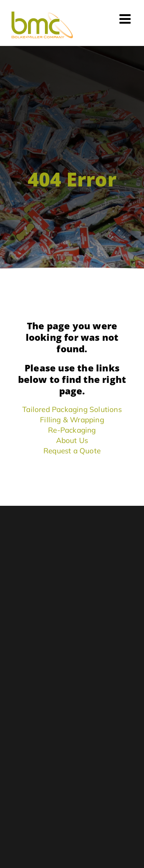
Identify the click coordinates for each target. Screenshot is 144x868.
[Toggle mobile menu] (126, 19)
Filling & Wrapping (72, 420)
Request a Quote (72, 451)
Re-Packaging (72, 430)
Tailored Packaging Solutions (72, 409)
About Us (72, 440)
